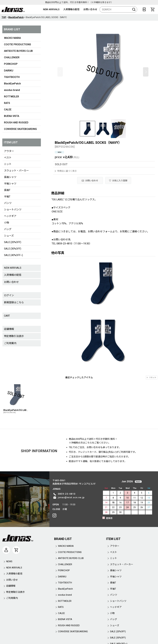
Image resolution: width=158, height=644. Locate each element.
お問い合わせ (90, 9)
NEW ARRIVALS (51, 9)
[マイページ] (6, 550)
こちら (88, 443)
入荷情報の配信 (71, 9)
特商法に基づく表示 (66, 171)
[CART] (153, 9)
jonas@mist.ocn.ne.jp (71, 497)
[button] (60, 72)
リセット (151, 377)
